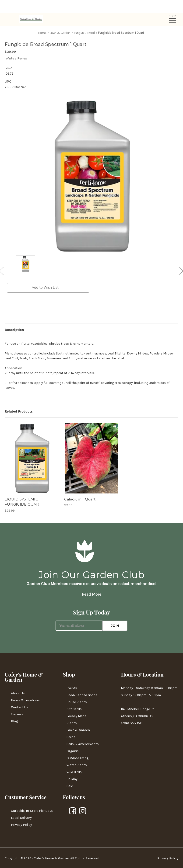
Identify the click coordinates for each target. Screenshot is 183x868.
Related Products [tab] (19, 411)
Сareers (17, 714)
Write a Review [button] (17, 58)
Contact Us (20, 707)
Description (14, 330)
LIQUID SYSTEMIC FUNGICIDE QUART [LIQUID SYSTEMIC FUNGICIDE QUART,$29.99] (23, 502)
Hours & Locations (25, 700)
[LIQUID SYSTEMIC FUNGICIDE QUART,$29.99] (32, 458)
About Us (18, 693)
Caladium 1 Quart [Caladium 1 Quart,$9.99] (80, 499)
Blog (14, 721)
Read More (92, 594)
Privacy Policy (21, 825)
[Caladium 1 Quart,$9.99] (91, 458)
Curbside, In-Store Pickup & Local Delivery (32, 814)
